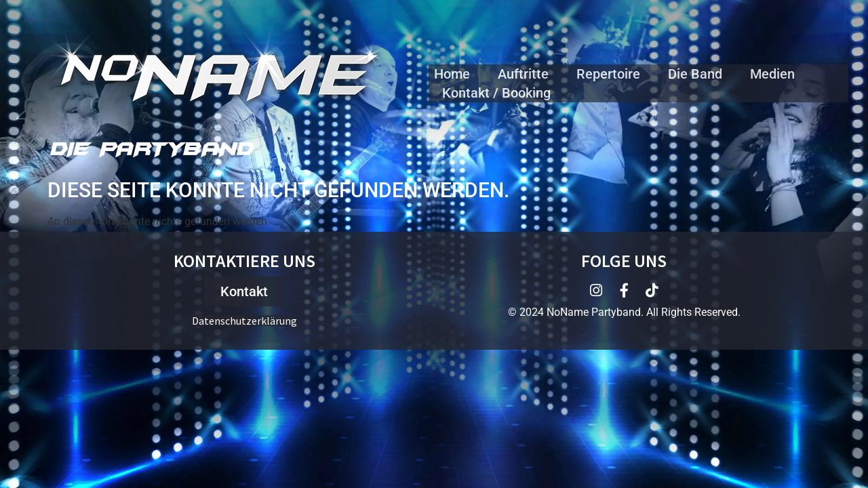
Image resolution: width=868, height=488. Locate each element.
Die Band (695, 74)
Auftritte (523, 74)
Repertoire (608, 74)
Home (452, 74)
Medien (772, 74)
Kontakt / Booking (496, 93)
